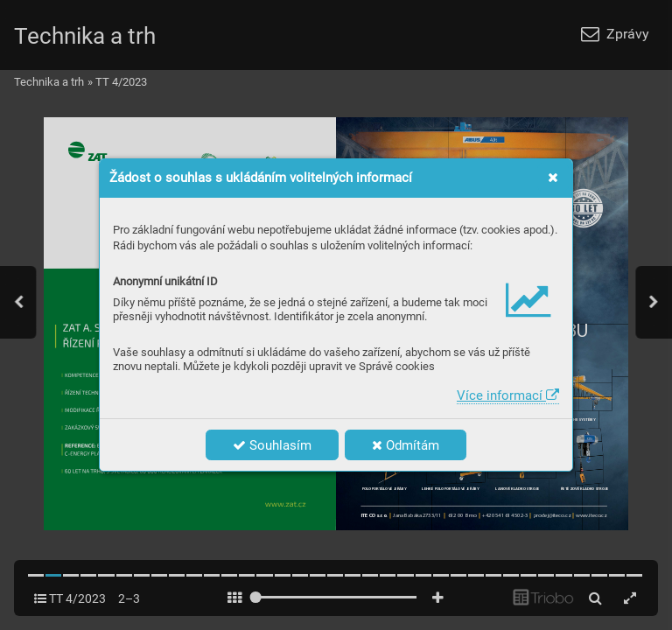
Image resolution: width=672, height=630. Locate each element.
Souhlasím (272, 445)
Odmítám (406, 445)
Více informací (508, 395)
